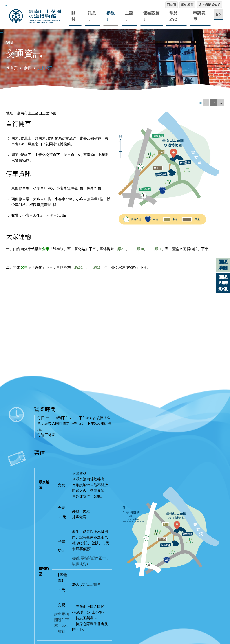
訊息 (92, 13)
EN (219, 14)
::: (1, 31)
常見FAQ (173, 16)
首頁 (12, 68)
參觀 (111, 13)
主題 (129, 13)
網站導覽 (187, 5)
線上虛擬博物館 (210, 5)
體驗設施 (151, 13)
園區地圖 (223, 265)
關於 (73, 16)
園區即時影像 (223, 283)
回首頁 (172, 5)
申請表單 (199, 16)
